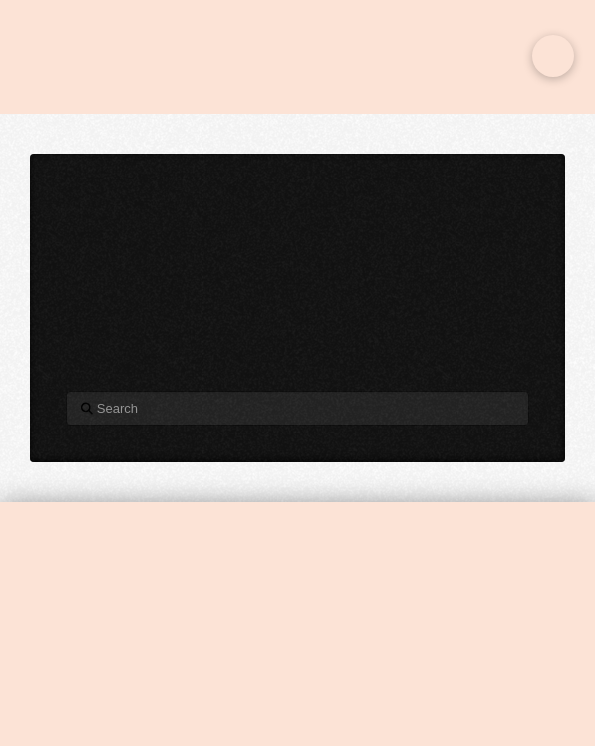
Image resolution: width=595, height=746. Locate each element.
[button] (553, 56)
